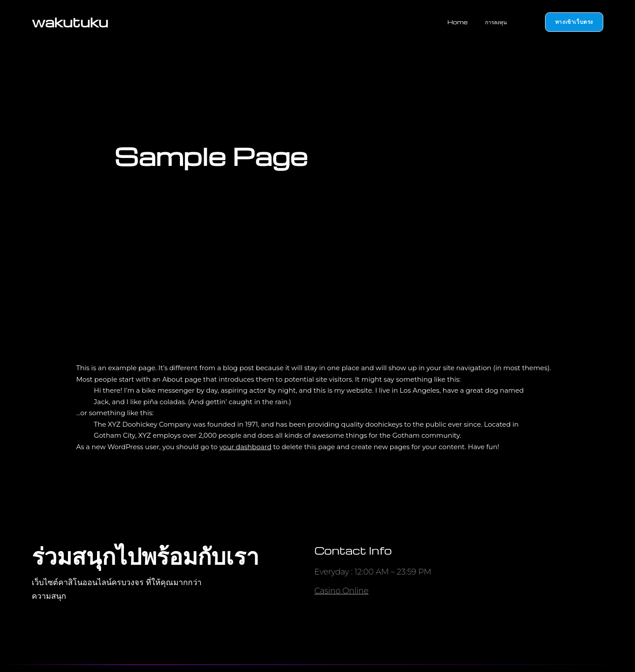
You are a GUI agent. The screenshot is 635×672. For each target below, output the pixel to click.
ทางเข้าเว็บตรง (574, 21)
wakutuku (70, 22)
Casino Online (342, 591)
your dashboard (245, 447)
